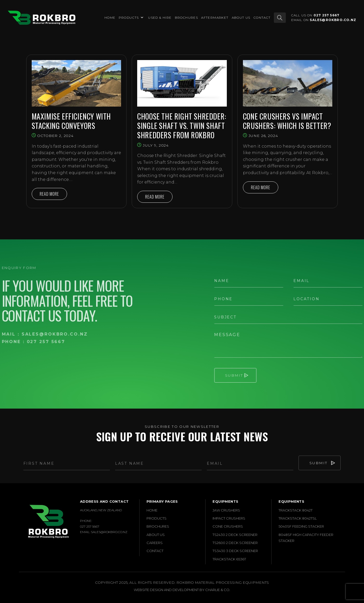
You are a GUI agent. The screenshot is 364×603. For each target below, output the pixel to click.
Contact (155, 551)
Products (157, 518)
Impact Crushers (229, 518)
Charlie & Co (217, 590)
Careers (155, 543)
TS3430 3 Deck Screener (235, 551)
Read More (53, 195)
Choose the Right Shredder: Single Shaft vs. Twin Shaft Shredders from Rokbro (182, 126)
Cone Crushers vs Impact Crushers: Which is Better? (287, 121)
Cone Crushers (228, 526)
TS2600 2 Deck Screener (235, 543)
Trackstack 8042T (296, 510)
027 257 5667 (326, 15)
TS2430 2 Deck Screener (235, 535)
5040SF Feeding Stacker (301, 526)
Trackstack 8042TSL (298, 518)
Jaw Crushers (226, 510)
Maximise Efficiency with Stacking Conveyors (71, 121)
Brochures (158, 526)
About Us (156, 535)
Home (152, 510)
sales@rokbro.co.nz (333, 20)
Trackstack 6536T (229, 559)
